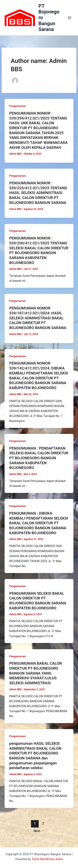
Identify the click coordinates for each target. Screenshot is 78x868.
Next (39, 831)
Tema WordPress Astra (47, 859)
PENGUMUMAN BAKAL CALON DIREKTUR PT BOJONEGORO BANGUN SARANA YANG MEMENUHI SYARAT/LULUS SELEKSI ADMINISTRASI (35, 673)
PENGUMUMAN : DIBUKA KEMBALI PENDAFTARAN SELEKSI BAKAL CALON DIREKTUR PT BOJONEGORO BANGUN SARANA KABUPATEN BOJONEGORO (39, 523)
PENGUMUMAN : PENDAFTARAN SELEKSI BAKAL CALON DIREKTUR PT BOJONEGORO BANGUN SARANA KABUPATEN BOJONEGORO (39, 458)
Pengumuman (17, 106)
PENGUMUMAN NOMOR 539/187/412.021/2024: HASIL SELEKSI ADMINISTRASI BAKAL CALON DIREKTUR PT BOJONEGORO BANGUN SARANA (38, 318)
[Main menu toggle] (69, 18)
